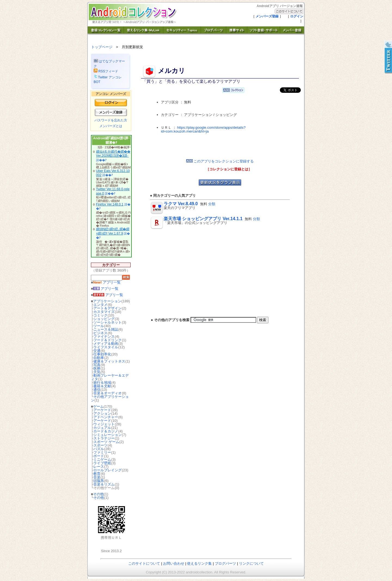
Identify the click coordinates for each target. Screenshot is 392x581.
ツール (99, 326)
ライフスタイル (106, 347)
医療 (97, 368)
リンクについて (251, 563)
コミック (100, 315)
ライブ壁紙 (102, 463)
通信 (97, 390)
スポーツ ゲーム (106, 442)
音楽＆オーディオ (108, 393)
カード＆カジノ (106, 431)
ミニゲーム (102, 459)
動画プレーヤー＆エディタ (110, 377)
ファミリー (102, 452)
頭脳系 (99, 481)
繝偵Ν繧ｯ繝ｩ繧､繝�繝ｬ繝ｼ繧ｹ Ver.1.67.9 (113, 231)
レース (99, 467)
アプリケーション (107, 301)
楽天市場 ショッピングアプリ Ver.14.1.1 (203, 219)
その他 (98, 494)
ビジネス (100, 333)
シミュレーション (108, 435)
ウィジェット (104, 424)
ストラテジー (104, 438)
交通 (97, 351)
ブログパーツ (225, 563)
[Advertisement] (220, 146)
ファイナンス (104, 336)
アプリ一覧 (107, 282)
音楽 (97, 477)
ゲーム (98, 406)
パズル (99, 449)
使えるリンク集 (199, 563)
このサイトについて (144, 563)
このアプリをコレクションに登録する (220, 161)
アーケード (102, 410)
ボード (99, 456)
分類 (212, 204)
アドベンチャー (106, 417)
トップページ (102, 47)
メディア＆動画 (106, 344)
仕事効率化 (102, 354)
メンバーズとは (111, 126)
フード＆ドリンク (108, 340)
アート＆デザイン (108, 308)
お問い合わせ (174, 563)
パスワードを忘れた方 (111, 120)
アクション (102, 414)
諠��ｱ (101, 160)
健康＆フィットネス (109, 361)
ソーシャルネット (108, 322)
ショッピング (104, 319)
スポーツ (100, 445)
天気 (97, 372)
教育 (97, 474)
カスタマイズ (104, 312)
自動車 (99, 358)
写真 (97, 365)
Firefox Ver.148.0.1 (110, 204)
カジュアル (102, 428)
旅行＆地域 (102, 382)
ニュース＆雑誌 (106, 329)
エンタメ (100, 305)
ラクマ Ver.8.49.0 (181, 204)
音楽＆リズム (104, 484)
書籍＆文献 (102, 386)
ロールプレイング (108, 470)
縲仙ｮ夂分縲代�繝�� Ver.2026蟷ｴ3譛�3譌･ (113, 154)
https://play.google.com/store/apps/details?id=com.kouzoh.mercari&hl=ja (203, 130)
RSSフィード (106, 71)
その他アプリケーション (110, 398)
